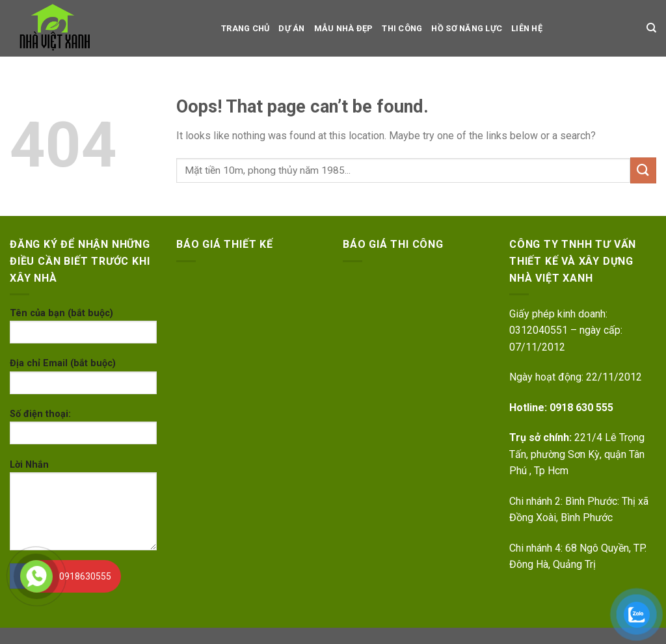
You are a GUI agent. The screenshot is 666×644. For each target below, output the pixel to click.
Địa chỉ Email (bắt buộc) (83, 380)
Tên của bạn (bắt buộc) (83, 330)
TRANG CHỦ (245, 28)
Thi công (402, 28)
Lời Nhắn (83, 509)
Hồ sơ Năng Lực (467, 28)
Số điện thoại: (83, 431)
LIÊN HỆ (527, 28)
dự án (291, 28)
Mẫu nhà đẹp (344, 28)
